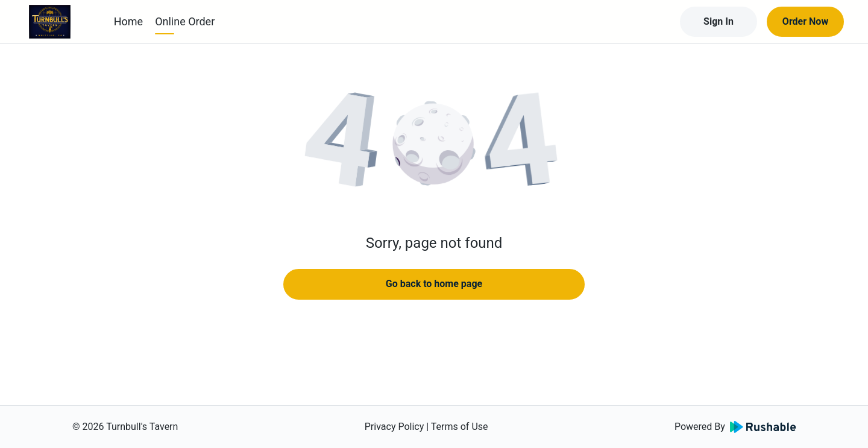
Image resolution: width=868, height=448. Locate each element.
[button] (434, 145)
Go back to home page (434, 284)
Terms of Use (460, 427)
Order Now (805, 21)
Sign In (719, 21)
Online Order (185, 21)
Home (128, 21)
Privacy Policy (395, 427)
